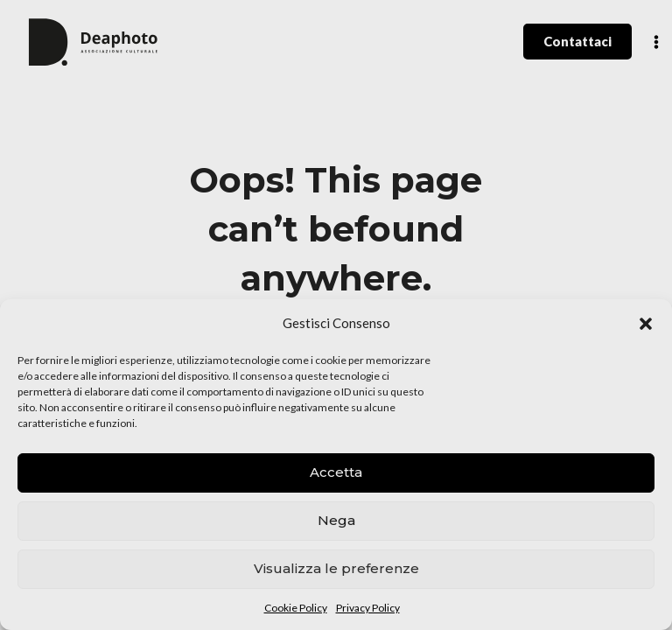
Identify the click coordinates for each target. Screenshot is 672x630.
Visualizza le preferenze (336, 568)
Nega (336, 520)
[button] (646, 324)
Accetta (336, 472)
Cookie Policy (296, 608)
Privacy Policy (368, 608)
